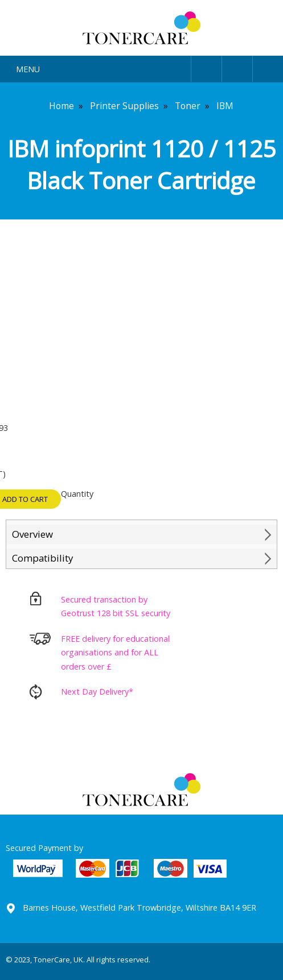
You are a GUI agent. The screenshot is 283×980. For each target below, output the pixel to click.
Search (237, 67)
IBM (225, 106)
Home (61, 106)
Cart (268, 67)
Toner (188, 106)
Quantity (77, 494)
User (206, 67)
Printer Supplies (124, 106)
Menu (28, 69)
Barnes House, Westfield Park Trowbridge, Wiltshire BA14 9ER (140, 908)
